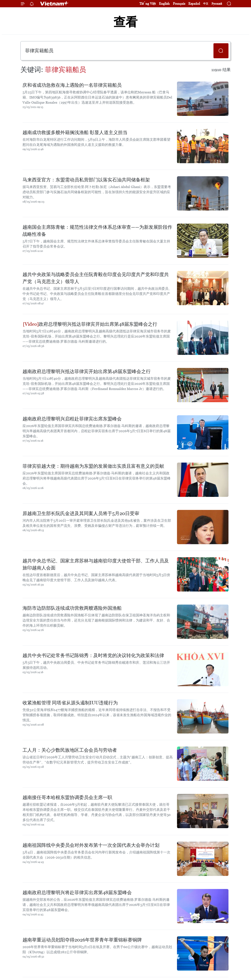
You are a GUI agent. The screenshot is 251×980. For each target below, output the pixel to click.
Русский (217, 4)
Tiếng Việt (148, 4)
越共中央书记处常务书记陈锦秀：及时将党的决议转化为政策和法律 (93, 655)
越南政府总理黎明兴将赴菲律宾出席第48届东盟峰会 (77, 893)
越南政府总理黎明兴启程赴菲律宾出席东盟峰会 (72, 419)
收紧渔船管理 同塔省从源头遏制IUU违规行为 (70, 703)
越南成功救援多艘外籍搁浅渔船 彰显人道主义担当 (75, 132)
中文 (206, 4)
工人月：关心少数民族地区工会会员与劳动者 (70, 750)
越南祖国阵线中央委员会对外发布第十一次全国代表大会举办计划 (91, 845)
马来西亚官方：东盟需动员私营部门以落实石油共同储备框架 (86, 180)
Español (194, 4)
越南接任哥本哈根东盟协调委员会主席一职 (67, 797)
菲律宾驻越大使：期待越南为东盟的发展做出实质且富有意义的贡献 (93, 466)
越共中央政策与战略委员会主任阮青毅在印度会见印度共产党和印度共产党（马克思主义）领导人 (96, 278)
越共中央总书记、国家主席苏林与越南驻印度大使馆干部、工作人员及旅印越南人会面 (96, 564)
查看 (125, 22)
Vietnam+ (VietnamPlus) (54, 4)
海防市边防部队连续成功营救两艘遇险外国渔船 (72, 608)
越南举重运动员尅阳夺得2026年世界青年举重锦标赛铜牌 (82, 940)
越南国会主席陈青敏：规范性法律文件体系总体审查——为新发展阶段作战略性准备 (97, 231)
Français (179, 4)
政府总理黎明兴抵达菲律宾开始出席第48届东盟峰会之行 (90, 324)
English (164, 4)
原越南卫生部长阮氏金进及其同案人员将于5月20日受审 (81, 513)
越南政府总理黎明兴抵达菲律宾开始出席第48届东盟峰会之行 (87, 371)
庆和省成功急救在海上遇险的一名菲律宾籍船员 (72, 85)
